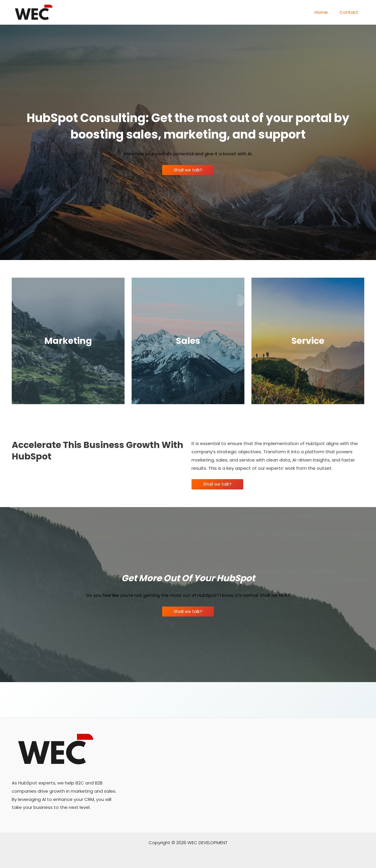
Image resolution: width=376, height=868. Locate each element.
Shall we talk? (188, 170)
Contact (350, 12)
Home (326, 12)
